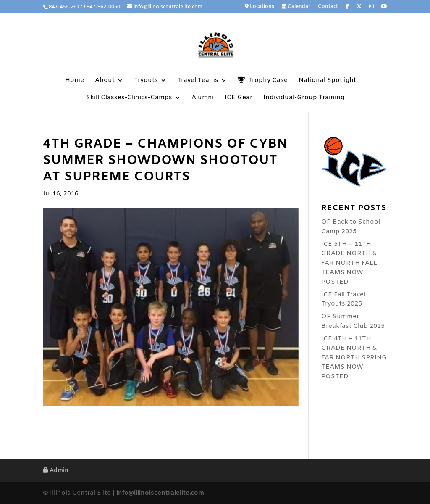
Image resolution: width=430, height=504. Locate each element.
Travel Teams (198, 81)
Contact (328, 7)
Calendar (296, 7)
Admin (56, 471)
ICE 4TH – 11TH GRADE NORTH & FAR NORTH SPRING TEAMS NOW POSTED (354, 358)
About (105, 81)
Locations (260, 7)
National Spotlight (327, 81)
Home (75, 81)
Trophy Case (263, 80)
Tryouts (146, 81)
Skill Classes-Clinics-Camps (129, 98)
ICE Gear (239, 98)
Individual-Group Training (304, 98)
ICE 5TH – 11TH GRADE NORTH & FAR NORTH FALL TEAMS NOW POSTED (349, 263)
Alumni (203, 98)
